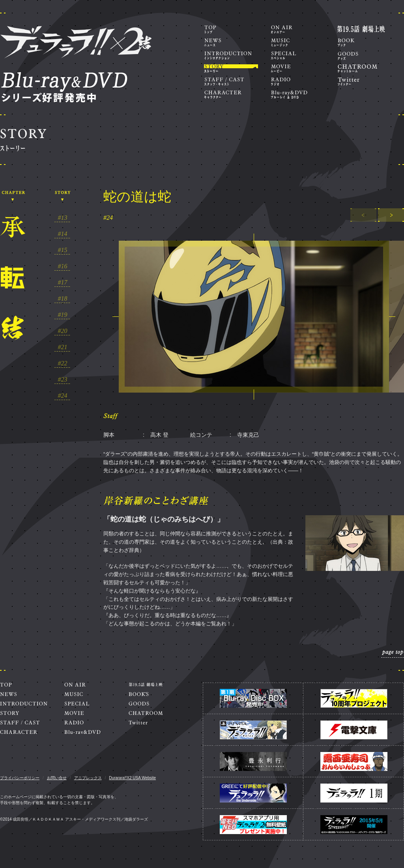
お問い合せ (57, 778)
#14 (63, 234)
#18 (63, 299)
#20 (63, 331)
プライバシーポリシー (20, 778)
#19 (63, 315)
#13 (63, 218)
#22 (63, 363)
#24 (63, 396)
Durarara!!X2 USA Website (132, 778)
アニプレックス (88, 778)
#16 (63, 266)
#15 (63, 250)
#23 (63, 380)
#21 (63, 347)
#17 (63, 282)
